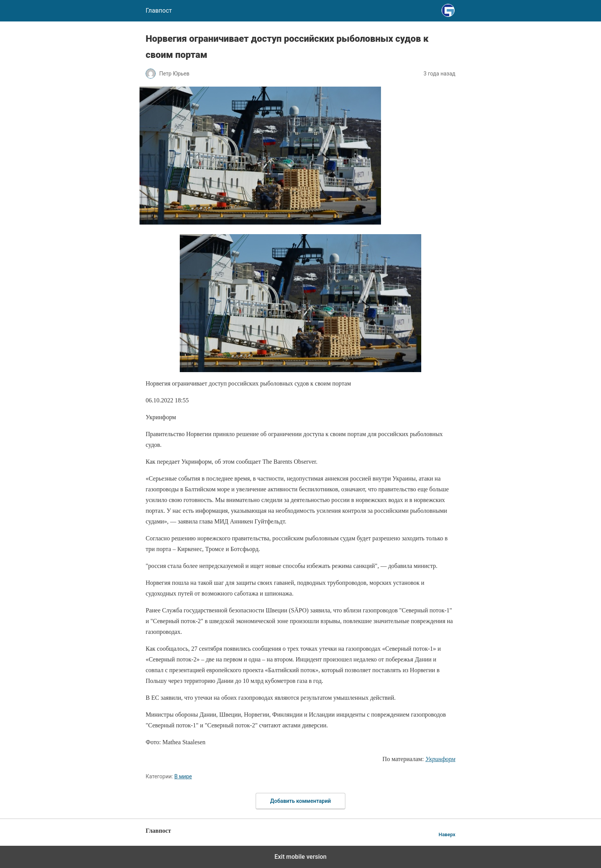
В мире (183, 776)
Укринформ (440, 759)
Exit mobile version (300, 857)
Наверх (447, 834)
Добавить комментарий (300, 801)
